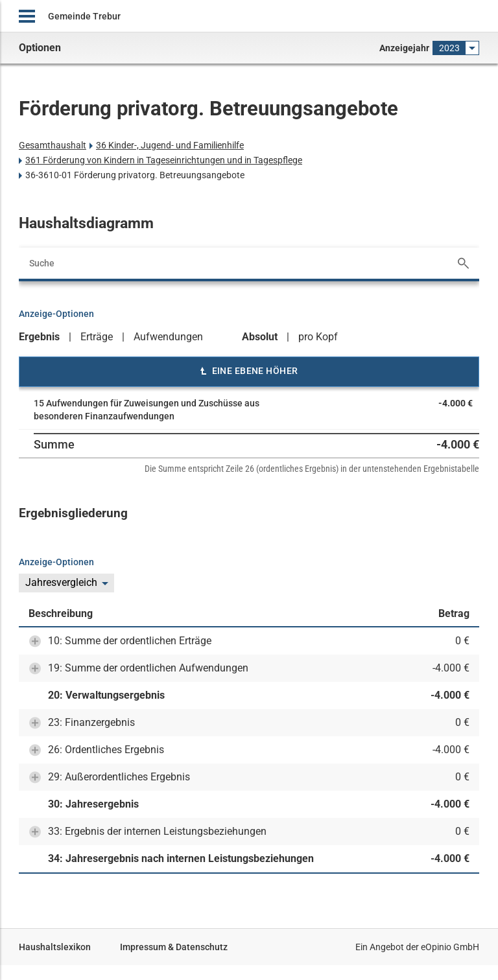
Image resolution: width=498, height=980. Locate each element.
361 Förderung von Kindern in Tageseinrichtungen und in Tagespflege (164, 160)
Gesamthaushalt (53, 145)
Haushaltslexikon (55, 947)
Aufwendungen (168, 337)
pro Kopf (318, 337)
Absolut (260, 337)
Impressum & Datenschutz (174, 947)
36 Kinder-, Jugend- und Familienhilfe (170, 145)
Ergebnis (39, 337)
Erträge (97, 337)
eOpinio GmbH (450, 947)
